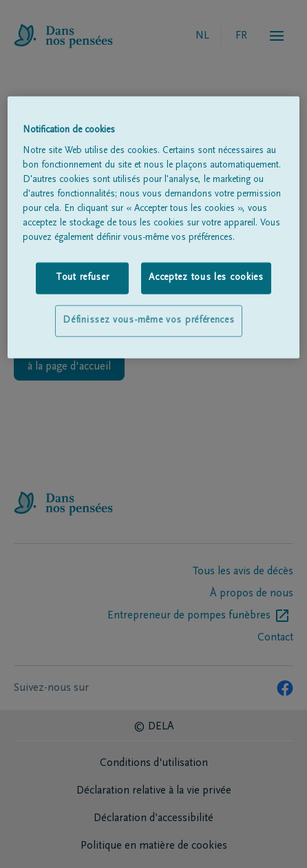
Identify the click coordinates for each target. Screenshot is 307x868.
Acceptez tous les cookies (206, 278)
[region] (153, 227)
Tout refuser (82, 278)
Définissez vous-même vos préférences (148, 321)
